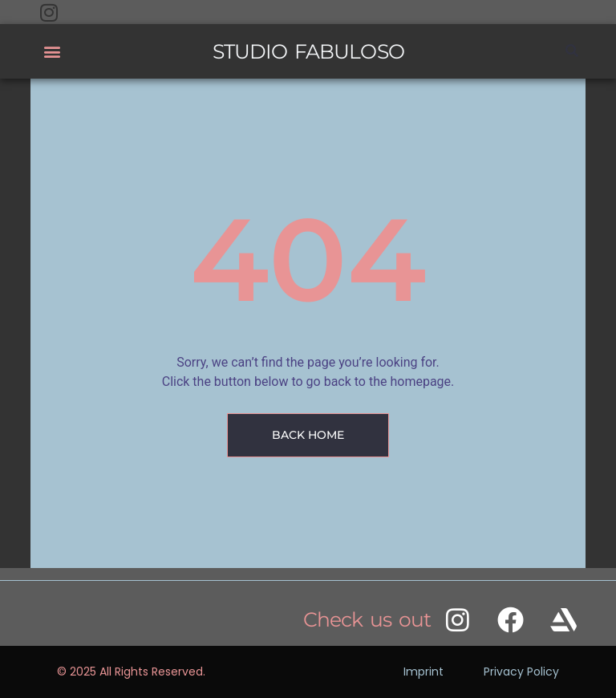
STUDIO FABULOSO (308, 51)
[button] (52, 52)
